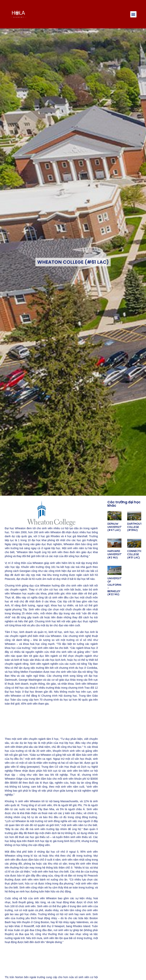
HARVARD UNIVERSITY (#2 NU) (115, 554)
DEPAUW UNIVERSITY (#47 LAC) (115, 527)
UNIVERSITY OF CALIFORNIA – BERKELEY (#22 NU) (115, 586)
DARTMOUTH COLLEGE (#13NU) (135, 527)
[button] (133, 14)
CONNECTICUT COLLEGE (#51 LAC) (136, 554)
